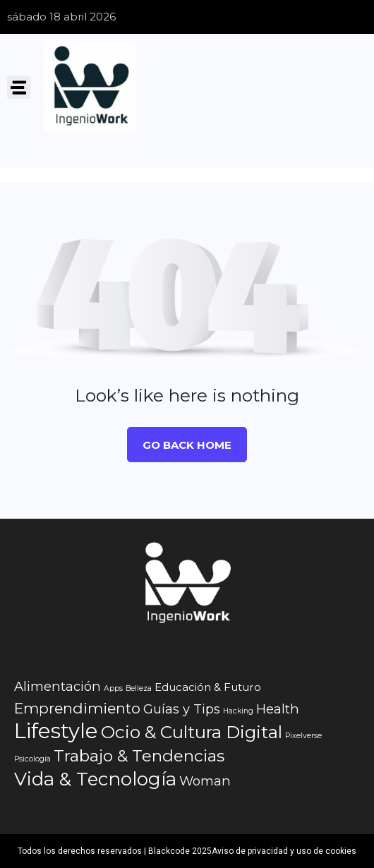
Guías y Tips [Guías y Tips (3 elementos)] (182, 709)
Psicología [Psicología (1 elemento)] (32, 759)
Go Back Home (187, 445)
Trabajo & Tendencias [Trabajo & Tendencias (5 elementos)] (139, 756)
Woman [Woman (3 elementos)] (205, 781)
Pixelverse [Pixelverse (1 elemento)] (303, 736)
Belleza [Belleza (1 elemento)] (139, 688)
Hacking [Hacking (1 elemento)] (238, 711)
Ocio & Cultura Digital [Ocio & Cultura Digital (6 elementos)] (192, 732)
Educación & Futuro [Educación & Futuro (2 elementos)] (208, 687)
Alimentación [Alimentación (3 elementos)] (58, 686)
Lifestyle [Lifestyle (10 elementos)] (56, 731)
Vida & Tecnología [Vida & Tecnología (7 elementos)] (95, 779)
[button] (19, 87)
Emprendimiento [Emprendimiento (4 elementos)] (77, 708)
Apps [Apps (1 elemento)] (113, 688)
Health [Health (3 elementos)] (278, 709)
